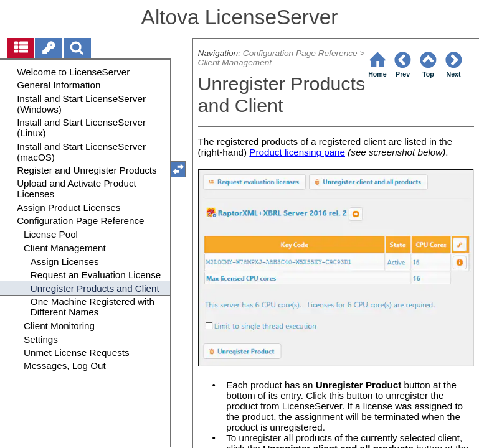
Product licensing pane (297, 152)
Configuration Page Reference (300, 53)
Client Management (235, 63)
